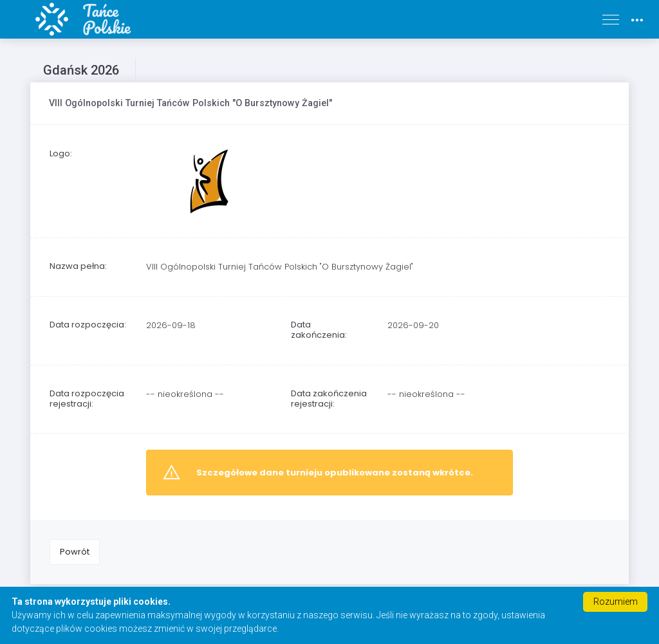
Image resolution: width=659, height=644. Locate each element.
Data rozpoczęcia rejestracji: (87, 399)
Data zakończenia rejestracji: (329, 399)
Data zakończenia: (319, 330)
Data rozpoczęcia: (88, 325)
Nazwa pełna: (78, 266)
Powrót (75, 552)
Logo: (61, 153)
